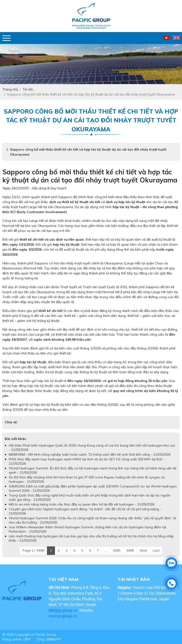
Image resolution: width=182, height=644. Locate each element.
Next (143, 550)
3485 (117, 550)
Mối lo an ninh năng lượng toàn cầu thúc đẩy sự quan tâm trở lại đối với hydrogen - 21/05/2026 (82, 504)
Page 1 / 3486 (33, 550)
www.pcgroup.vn (63, 616)
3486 (130, 550)
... (106, 550)
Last (156, 550)
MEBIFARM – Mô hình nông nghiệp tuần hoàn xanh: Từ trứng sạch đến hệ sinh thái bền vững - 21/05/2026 (90, 454)
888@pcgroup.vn (63, 610)
